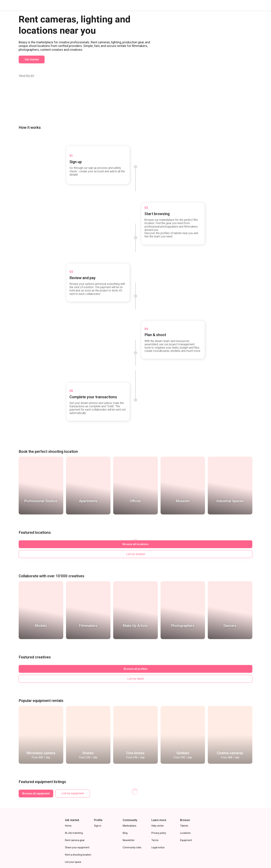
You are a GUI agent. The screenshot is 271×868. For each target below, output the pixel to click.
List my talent (73, 653)
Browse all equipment (36, 768)
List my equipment (73, 767)
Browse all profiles (36, 653)
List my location (73, 538)
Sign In (261, 5)
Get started (32, 70)
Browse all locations (36, 538)
